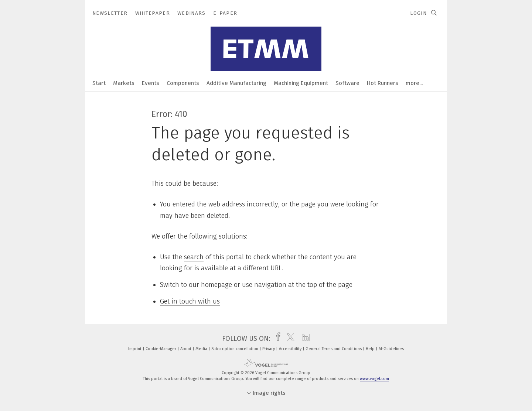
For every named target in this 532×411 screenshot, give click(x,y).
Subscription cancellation (235, 349)
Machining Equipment (301, 83)
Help (371, 349)
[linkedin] (304, 339)
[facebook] (276, 339)
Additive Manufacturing (236, 83)
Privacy (269, 349)
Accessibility (291, 349)
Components (183, 83)
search (194, 257)
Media (202, 349)
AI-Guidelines (391, 349)
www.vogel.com (374, 379)
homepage (216, 285)
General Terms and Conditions (334, 349)
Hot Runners (383, 83)
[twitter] (289, 339)
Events (151, 83)
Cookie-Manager (161, 349)
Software (347, 83)
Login (418, 13)
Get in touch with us (190, 301)
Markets (124, 83)
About (186, 349)
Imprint (135, 349)
